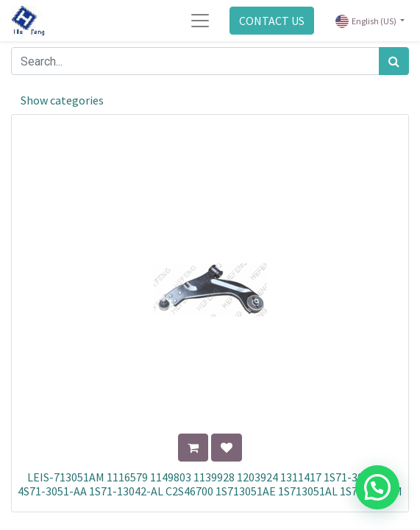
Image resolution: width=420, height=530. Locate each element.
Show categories (62, 100)
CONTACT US (272, 21)
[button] (193, 448)
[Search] (394, 61)
